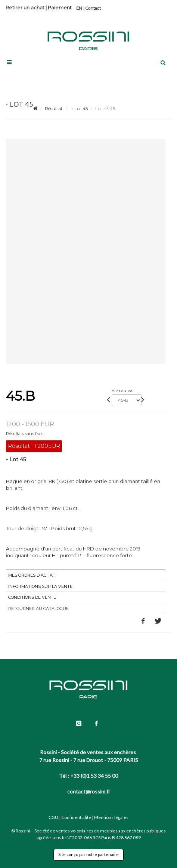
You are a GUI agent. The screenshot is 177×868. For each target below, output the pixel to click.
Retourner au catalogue (38, 608)
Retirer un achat (25, 7)
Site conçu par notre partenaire (88, 854)
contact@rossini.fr (89, 791)
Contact (93, 8)
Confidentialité (76, 817)
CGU (53, 817)
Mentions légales (111, 817)
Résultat (54, 108)
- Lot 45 (79, 108)
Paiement (60, 7)
